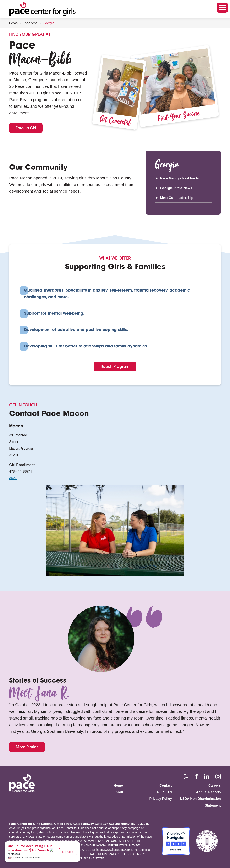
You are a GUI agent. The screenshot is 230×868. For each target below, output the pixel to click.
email (13, 478)
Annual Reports (209, 792)
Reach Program (115, 366)
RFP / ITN (165, 792)
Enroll (118, 792)
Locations (30, 23)
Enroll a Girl (26, 128)
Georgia (49, 23)
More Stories (27, 747)
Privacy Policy (161, 799)
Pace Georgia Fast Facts (180, 178)
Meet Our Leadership (177, 198)
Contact (166, 785)
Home (13, 23)
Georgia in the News (176, 188)
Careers (215, 785)
